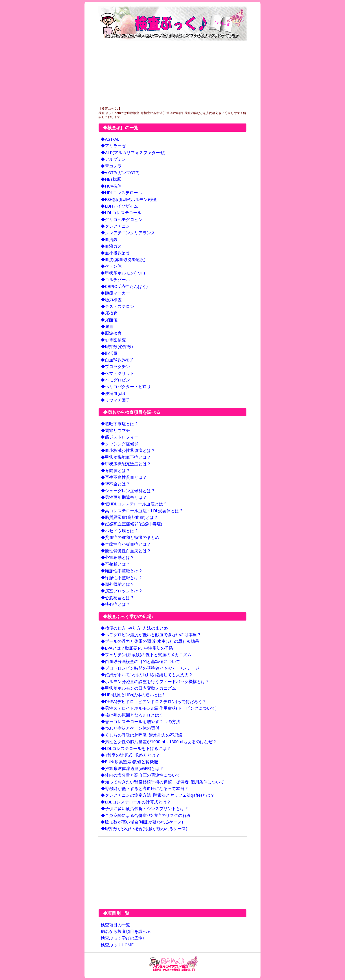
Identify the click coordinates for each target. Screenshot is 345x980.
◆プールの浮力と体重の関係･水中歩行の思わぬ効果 (150, 641)
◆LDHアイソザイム (119, 206)
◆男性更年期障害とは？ (124, 497)
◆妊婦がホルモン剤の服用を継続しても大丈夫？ (147, 675)
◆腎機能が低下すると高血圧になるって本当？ (145, 789)
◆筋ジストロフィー (120, 437)
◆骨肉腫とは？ (115, 471)
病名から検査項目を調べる (126, 931)
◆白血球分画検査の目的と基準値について (140, 662)
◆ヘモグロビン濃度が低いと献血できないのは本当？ (151, 635)
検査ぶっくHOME (117, 945)
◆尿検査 (109, 313)
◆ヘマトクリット (117, 373)
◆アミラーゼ (113, 146)
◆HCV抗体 (111, 186)
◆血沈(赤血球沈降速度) (123, 260)
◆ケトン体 (111, 266)
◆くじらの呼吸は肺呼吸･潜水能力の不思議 (142, 735)
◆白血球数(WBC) (117, 360)
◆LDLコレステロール (121, 213)
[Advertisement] (172, 74)
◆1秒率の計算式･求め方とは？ (130, 755)
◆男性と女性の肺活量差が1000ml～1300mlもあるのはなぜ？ (159, 742)
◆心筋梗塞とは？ (117, 598)
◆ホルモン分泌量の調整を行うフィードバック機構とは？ (155, 682)
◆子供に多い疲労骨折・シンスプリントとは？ (145, 809)
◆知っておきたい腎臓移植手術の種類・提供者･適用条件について (162, 782)
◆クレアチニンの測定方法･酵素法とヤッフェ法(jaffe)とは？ (158, 795)
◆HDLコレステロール (121, 193)
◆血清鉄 (109, 240)
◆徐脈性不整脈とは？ (122, 578)
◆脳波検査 (111, 333)
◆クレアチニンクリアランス (128, 233)
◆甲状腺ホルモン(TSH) (123, 273)
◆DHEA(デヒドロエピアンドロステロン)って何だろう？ (154, 702)
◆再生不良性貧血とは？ (124, 477)
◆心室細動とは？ (117, 557)
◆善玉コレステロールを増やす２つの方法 (140, 722)
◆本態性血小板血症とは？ (126, 544)
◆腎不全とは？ (115, 484)
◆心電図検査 (113, 340)
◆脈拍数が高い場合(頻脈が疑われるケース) (142, 822)
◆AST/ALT (111, 139)
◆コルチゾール (115, 280)
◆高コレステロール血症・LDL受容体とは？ (142, 511)
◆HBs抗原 (111, 179)
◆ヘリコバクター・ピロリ (126, 387)
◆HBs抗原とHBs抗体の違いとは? (132, 695)
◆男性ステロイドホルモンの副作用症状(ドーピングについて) (159, 708)
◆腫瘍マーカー (115, 293)
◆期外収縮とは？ (117, 584)
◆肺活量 (109, 353)
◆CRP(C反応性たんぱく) (124, 286)
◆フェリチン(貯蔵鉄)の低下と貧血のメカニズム (146, 655)
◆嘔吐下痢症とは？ (120, 424)
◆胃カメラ (111, 166)
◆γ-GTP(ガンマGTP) (120, 173)
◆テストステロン (117, 307)
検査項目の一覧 (115, 925)
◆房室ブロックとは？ (122, 591)
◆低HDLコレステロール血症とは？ (134, 504)
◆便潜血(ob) (113, 393)
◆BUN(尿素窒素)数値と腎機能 (129, 762)
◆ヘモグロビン (115, 380)
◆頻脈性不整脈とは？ (122, 571)
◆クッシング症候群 (120, 444)
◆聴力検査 (111, 300)
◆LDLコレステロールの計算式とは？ (136, 802)
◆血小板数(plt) (115, 253)
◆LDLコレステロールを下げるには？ (136, 749)
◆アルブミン (113, 159)
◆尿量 (107, 327)
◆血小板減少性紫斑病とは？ (128, 450)
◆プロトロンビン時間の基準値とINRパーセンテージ (150, 668)
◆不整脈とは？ (115, 564)
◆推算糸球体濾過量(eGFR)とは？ (132, 769)
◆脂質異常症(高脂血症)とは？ (129, 517)
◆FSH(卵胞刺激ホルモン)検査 (129, 200)
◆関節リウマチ (115, 430)
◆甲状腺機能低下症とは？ (126, 457)
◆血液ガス (111, 246)
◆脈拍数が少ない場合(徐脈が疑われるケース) (144, 829)
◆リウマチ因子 (115, 400)
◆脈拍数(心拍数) (117, 347)
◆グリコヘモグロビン (122, 220)
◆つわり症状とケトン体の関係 (130, 728)
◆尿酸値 (109, 320)
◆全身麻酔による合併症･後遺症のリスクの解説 (146, 815)
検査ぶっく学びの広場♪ (123, 938)
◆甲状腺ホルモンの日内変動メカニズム (138, 688)
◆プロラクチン (115, 367)
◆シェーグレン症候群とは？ (128, 491)
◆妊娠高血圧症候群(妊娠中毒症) (131, 524)
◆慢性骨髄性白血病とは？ (126, 551)
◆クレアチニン (115, 226)
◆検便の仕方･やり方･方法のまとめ (134, 628)
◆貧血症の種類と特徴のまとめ (130, 537)
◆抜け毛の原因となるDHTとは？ (132, 715)
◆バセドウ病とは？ (120, 531)
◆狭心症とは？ (115, 604)
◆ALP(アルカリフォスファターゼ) (133, 153)
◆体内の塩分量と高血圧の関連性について (140, 775)
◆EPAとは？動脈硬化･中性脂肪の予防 (137, 648)
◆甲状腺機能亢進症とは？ (126, 464)
